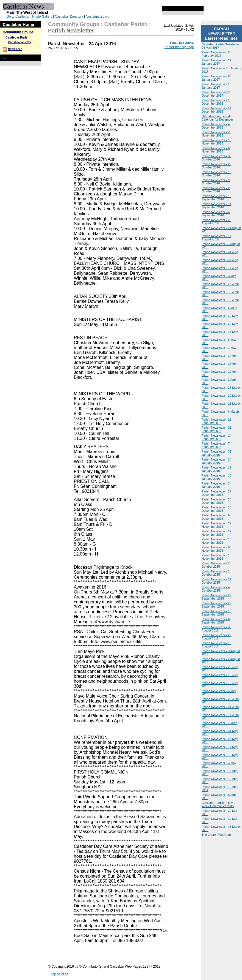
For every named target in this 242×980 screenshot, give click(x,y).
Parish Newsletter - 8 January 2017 (216, 78)
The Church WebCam (216, 835)
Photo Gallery (42, 17)
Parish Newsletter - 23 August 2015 (216, 637)
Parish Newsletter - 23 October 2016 (216, 166)
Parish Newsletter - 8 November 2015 (216, 549)
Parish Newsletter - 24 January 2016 (216, 461)
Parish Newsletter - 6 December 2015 (216, 517)
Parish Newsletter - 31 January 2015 (216, 453)
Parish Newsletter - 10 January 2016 (216, 477)
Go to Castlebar (18, 17)
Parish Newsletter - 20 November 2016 (216, 134)
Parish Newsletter (20, 42)
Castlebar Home (18, 24)
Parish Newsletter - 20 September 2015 (216, 605)
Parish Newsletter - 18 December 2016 (216, 102)
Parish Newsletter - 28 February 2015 (216, 421)
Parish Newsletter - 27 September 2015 (216, 597)
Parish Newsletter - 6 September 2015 (216, 621)
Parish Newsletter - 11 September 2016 (216, 206)
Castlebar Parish (17, 37)
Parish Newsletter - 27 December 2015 (216, 493)
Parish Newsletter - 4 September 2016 (216, 214)
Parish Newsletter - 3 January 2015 (216, 485)
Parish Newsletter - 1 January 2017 (216, 86)
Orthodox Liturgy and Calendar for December (217, 118)
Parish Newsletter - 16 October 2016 (216, 174)
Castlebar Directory (69, 17)
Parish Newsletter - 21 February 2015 (216, 429)
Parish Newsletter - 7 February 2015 (216, 445)
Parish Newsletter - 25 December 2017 (216, 94)
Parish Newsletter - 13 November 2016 (216, 142)
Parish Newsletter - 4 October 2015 (216, 589)
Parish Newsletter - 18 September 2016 (216, 198)
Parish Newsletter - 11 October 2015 (216, 581)
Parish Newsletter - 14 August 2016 (216, 238)
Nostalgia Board (97, 17)
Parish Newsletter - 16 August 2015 (216, 645)
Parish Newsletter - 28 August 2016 (216, 222)
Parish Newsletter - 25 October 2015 (216, 565)
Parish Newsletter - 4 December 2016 (216, 126)
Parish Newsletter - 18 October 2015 (216, 573)
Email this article (182, 43)
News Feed (15, 49)
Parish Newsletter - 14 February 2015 (216, 437)
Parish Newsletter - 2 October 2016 (216, 190)
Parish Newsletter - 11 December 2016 (216, 110)
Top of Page (60, 974)
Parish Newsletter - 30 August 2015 (216, 629)
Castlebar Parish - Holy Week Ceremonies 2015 (218, 804)
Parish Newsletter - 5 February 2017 (216, 54)
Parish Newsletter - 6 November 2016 (216, 150)
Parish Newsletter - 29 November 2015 (216, 525)
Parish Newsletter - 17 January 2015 (216, 469)
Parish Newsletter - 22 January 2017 (216, 62)
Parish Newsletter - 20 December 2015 (216, 501)
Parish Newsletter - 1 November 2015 (216, 557)
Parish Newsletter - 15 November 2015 (216, 541)
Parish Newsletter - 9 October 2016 (216, 182)
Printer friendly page (179, 47)
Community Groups (18, 32)
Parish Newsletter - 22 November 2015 (216, 533)
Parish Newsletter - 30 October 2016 (216, 158)
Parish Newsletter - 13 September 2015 (216, 613)
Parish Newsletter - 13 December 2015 (216, 509)
